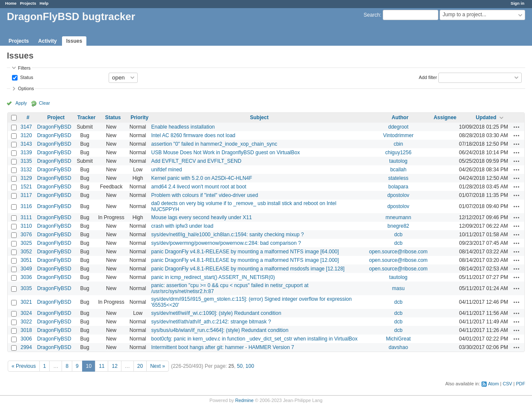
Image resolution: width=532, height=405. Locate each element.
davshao (398, 347)
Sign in (517, 3)
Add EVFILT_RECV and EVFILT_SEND (196, 161)
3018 (26, 330)
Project (56, 117)
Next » (158, 366)
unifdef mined (166, 170)
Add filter (428, 77)
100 (250, 366)
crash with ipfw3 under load (182, 226)
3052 (26, 252)
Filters (24, 68)
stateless (398, 178)
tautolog (398, 161)
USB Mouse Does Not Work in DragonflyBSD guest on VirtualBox (225, 153)
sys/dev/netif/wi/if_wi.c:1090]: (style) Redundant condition (216, 313)
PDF (520, 384)
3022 (26, 322)
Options (26, 88)
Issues (74, 41)
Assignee (445, 117)
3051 (26, 260)
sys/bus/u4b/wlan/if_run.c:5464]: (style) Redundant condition (220, 330)
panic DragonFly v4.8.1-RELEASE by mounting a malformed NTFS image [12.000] (245, 260)
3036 (26, 277)
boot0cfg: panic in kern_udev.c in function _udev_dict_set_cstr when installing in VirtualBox (254, 339)
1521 (26, 187)
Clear (44, 103)
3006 (26, 339)
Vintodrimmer (398, 135)
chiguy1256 (398, 153)
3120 (26, 135)
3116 (26, 206)
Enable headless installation (183, 127)
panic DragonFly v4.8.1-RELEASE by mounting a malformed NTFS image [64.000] (245, 252)
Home (11, 3)
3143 (26, 144)
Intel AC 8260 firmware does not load (193, 135)
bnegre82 (398, 226)
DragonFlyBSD (54, 127)
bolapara (398, 187)
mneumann (398, 217)
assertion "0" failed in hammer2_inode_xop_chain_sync (214, 144)
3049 (26, 269)
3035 (26, 288)
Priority (139, 117)
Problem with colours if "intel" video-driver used (204, 195)
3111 (26, 217)
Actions (517, 127)
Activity (47, 41)
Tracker (87, 117)
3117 (26, 195)
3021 (26, 302)
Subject (259, 117)
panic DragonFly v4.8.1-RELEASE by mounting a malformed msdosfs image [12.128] (248, 269)
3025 (26, 243)
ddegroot (398, 127)
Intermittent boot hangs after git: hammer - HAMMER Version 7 (222, 347)
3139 (26, 153)
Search (372, 15)
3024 (26, 313)
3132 (26, 170)
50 (240, 366)
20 (140, 366)
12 (114, 366)
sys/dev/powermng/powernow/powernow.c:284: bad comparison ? (226, 243)
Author (400, 117)
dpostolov (398, 195)
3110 (26, 226)
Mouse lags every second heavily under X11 (201, 217)
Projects (28, 3)
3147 (26, 127)
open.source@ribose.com (398, 252)
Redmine (244, 400)
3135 (26, 161)
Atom (493, 384)
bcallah (398, 170)
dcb (398, 235)
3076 (26, 235)
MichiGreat (398, 339)
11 (102, 366)
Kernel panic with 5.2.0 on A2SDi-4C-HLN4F (201, 178)
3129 (26, 178)
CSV (507, 384)
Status (26, 77)
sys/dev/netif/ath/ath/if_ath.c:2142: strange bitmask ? (211, 322)
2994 (26, 347)
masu (398, 288)
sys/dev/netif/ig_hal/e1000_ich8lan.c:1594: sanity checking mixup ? (227, 235)
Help (44, 3)
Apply (21, 103)
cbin (398, 144)
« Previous (24, 366)
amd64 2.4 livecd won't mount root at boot (198, 187)
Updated (486, 117)
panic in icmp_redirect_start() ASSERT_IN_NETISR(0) (213, 277)
